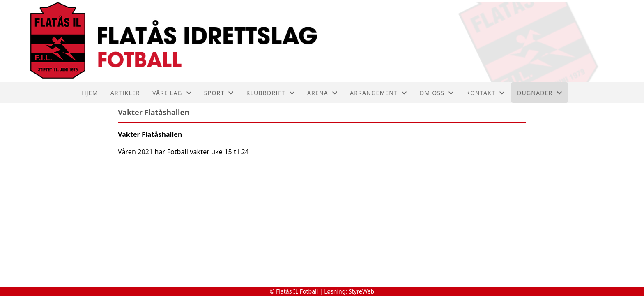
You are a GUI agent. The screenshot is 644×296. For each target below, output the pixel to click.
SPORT (219, 93)
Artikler (125, 93)
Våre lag (172, 93)
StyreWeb (362, 291)
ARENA (322, 93)
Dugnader (540, 93)
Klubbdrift (271, 93)
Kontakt (485, 93)
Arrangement (378, 93)
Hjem (90, 93)
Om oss (437, 93)
